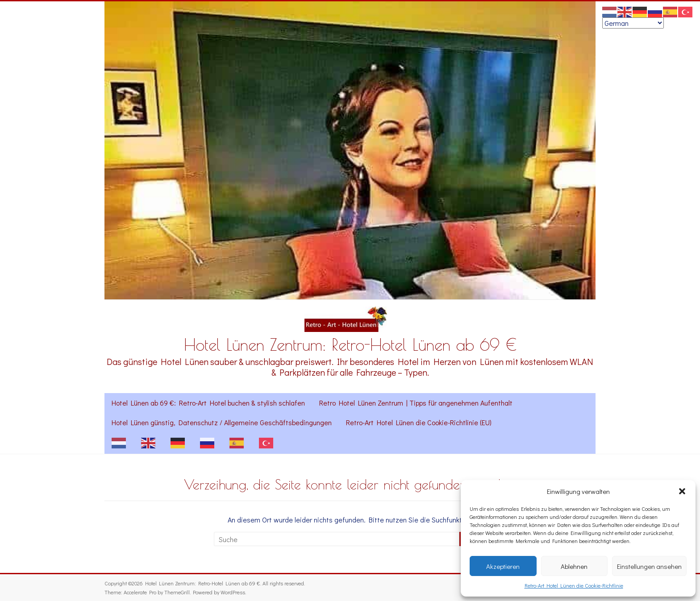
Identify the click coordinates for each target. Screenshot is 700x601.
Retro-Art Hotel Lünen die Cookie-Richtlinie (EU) (419, 422)
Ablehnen (574, 566)
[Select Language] (633, 23)
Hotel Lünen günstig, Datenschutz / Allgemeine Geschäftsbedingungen (222, 422)
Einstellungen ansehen (649, 566)
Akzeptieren (503, 566)
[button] (682, 491)
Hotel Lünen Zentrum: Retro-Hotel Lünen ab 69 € (350, 344)
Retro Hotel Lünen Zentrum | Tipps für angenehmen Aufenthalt (416, 403)
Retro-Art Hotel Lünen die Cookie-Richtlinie (574, 585)
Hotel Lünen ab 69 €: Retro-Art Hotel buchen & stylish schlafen (208, 403)
